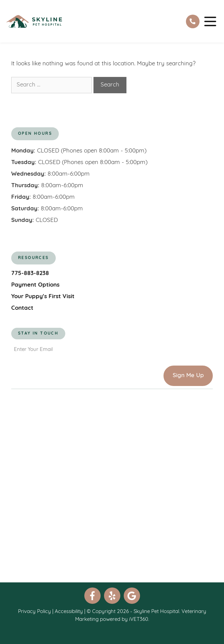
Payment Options (35, 285)
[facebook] (92, 596)
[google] (132, 596)
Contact (22, 308)
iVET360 (139, 620)
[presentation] (63, 373)
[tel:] (193, 21)
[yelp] (112, 596)
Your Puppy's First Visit (43, 297)
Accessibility (69, 612)
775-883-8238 (30, 273)
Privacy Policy (35, 612)
